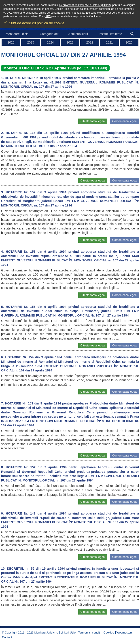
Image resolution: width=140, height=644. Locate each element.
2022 (90, 42)
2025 (31, 42)
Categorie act (49, 34)
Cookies (109, 633)
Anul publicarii (78, 34)
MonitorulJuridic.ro (46, 633)
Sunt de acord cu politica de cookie (34, 22)
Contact (7, 637)
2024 (50, 42)
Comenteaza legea (124, 121)
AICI (48, 16)
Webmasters (124, 633)
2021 (109, 42)
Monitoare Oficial (18, 34)
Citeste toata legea (93, 121)
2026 (11, 42)
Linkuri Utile (68, 633)
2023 (70, 42)
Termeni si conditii (90, 633)
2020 (129, 42)
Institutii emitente (110, 34)
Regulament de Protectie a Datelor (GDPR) (85, 5)
